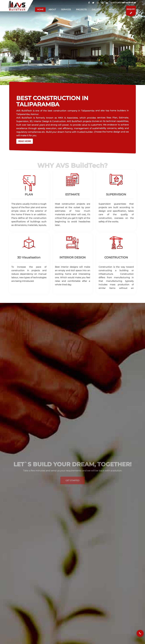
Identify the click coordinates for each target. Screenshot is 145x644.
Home (40, 9)
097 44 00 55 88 (129, 3)
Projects (81, 9)
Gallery (96, 9)
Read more (25, 141)
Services (66, 9)
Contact (111, 9)
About (52, 9)
